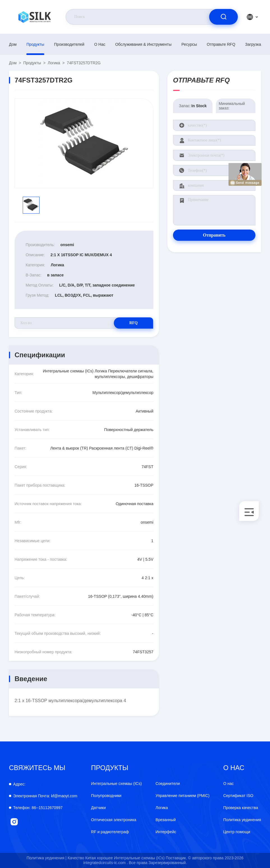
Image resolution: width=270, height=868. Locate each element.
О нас (100, 44)
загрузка (253, 44)
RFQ (133, 323)
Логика (54, 63)
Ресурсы (189, 44)
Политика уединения (242, 820)
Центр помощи (237, 832)
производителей (69, 44)
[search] (223, 17)
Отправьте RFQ (221, 44)
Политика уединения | (47, 858)
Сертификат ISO (238, 796)
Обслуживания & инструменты (143, 44)
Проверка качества (241, 808)
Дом (13, 44)
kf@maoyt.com (45, 796)
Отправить (214, 235)
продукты (35, 44)
